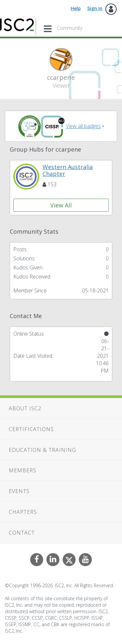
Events (19, 491)
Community (70, 28)
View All (61, 205)
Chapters (23, 512)
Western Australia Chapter (68, 170)
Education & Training (43, 450)
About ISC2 (25, 408)
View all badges (83, 126)
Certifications (31, 429)
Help (76, 8)
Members (23, 470)
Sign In (95, 8)
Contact (22, 533)
